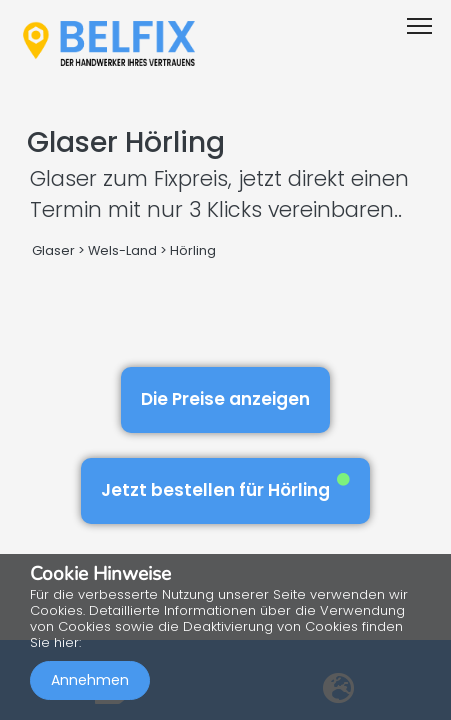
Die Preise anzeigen (225, 399)
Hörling (193, 250)
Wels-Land (122, 250)
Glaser (53, 250)
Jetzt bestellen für (225, 487)
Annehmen (90, 680)
